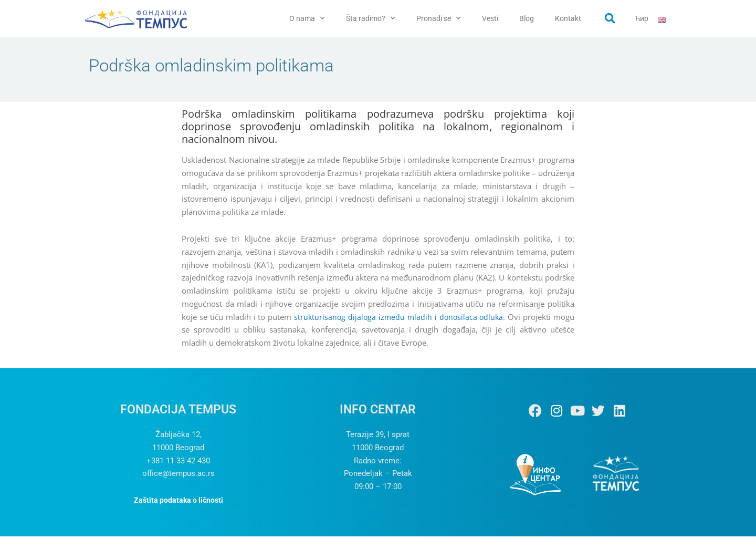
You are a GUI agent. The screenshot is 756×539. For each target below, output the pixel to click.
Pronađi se (439, 18)
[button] (610, 18)
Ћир (641, 18)
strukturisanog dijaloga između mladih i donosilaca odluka (398, 319)
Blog (527, 18)
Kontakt (568, 18)
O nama (307, 18)
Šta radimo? (371, 18)
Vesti (490, 18)
